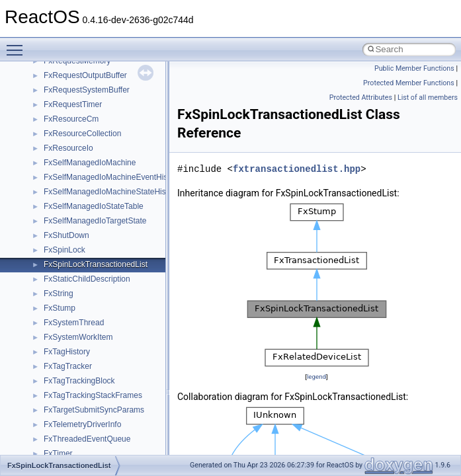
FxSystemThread (74, 323)
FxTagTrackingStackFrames (93, 395)
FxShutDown (66, 235)
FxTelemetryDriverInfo (82, 424)
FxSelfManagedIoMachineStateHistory (111, 192)
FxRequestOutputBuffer (85, 75)
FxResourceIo (68, 148)
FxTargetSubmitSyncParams (94, 410)
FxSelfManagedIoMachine (90, 163)
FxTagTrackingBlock (79, 381)
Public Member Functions (414, 68)
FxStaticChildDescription (87, 279)
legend (316, 377)
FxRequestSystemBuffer (87, 90)
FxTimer (58, 454)
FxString (59, 294)
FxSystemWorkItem (78, 337)
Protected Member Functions (409, 83)
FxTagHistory (67, 352)
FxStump (60, 308)
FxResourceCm (71, 119)
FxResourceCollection (82, 134)
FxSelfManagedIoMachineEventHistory (112, 177)
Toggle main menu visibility (18, 44)
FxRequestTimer (73, 104)
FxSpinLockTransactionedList (96, 264)
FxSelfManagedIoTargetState (95, 221)
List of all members (428, 98)
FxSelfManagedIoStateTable (94, 206)
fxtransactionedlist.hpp (297, 169)
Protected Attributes (361, 98)
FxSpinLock (64, 250)
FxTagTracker (68, 366)
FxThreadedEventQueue (87, 439)
